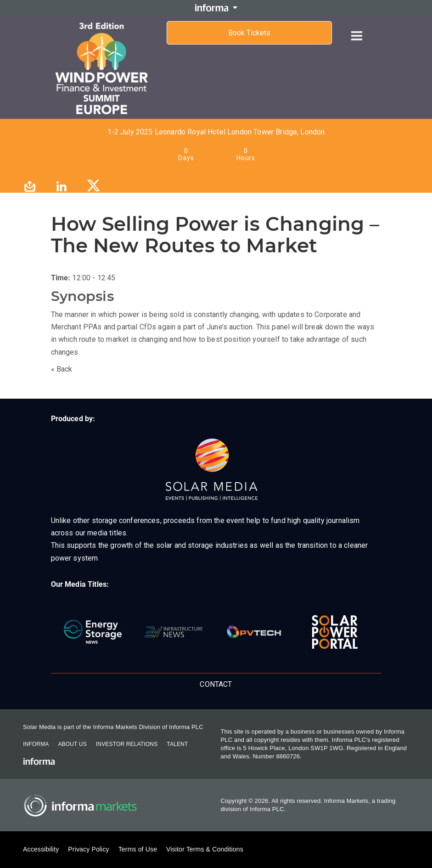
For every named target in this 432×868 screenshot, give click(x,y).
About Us (72, 744)
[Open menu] (357, 28)
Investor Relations (127, 744)
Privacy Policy (88, 849)
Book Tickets (249, 33)
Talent (177, 744)
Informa (36, 744)
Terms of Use (138, 849)
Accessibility (41, 849)
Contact (216, 684)
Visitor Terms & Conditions (205, 849)
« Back (62, 369)
